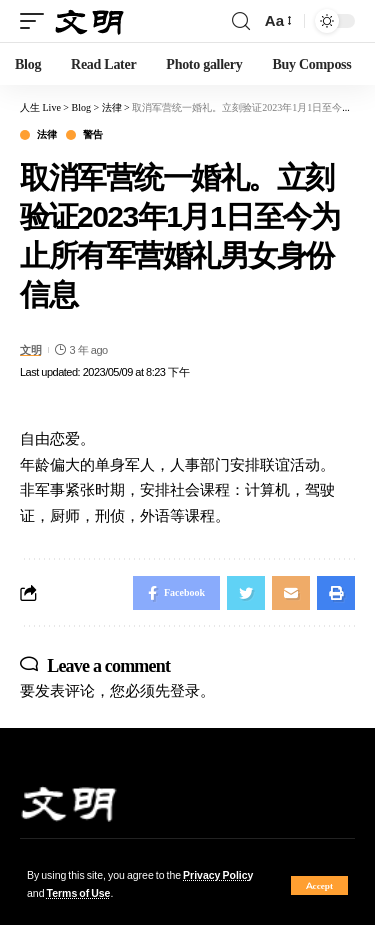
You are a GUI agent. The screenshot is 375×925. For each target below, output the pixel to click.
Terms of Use (79, 893)
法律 (46, 135)
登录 (185, 690)
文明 (30, 350)
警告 (92, 135)
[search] (241, 21)
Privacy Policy (218, 875)
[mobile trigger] (37, 21)
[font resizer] (277, 21)
